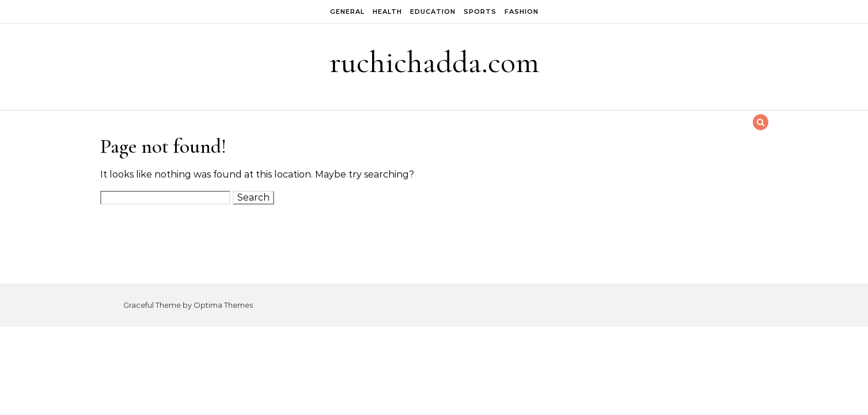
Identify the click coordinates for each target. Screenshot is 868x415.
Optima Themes (223, 305)
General (347, 12)
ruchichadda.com (434, 62)
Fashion (522, 12)
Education (433, 12)
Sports (480, 12)
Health (387, 12)
